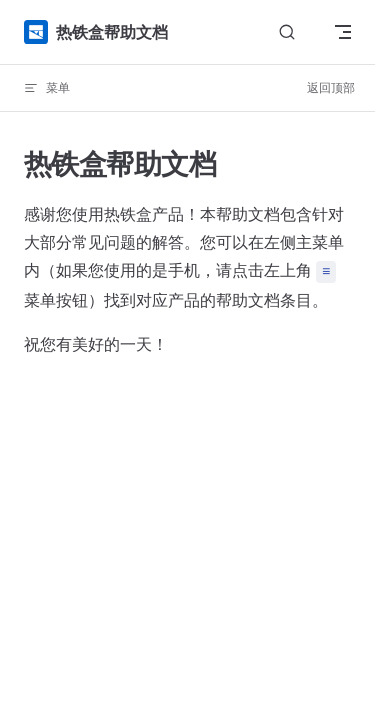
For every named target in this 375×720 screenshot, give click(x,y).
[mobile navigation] (343, 32)
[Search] (287, 32)
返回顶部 (331, 87)
